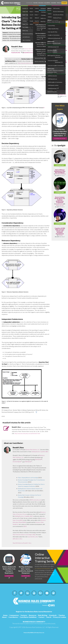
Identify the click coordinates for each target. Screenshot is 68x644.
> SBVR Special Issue (52, 79)
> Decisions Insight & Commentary (56, 66)
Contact (41, 617)
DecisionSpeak (17, 462)
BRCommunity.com (36, 500)
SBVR (25, 526)
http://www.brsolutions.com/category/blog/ (24, 535)
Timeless (59, 3)
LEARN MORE (9, 576)
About (4, 617)
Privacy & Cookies (60, 617)
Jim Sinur (61, 235)
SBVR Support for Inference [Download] (55, 56)
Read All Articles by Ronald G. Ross (33, 53)
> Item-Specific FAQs (52, 32)
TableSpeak (28, 462)
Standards (54, 3)
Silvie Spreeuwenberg (28, 34)
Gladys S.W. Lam (60, 205)
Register (64, 3)
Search (49, 617)
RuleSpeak (38, 459)
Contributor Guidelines (28, 617)
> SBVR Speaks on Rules (53, 85)
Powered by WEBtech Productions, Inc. (34, 633)
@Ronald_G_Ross (18, 539)
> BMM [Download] (53, 47)
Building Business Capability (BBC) (40, 452)
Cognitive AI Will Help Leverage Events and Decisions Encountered (60, 231)
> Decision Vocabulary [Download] (55, 61)
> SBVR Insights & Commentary (55, 82)
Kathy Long (25, 31)
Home (5, 615)
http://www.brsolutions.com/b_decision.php (29, 63)
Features (35, 3)
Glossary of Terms (40, 58)
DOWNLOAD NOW (60, 138)
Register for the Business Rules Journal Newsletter (34, 612)
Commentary (29, 3)
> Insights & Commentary (53, 35)
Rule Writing (47, 3)
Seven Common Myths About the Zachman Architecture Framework (60, 200)
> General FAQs (51, 26)
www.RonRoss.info (33, 537)
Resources (41, 3)
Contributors (13, 617)
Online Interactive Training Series (45, 558)
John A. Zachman (27, 40)
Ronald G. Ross (20, 11)
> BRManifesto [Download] (55, 38)
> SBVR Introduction (52, 76)
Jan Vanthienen (26, 37)
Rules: (28, 478)
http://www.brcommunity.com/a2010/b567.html (27, 433)
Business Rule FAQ (40, 62)
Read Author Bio (16, 53)
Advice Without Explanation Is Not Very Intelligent (60, 171)
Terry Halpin (25, 27)
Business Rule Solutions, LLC (31, 49)
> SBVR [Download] (53, 89)
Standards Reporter (52, 92)
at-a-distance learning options (43, 568)
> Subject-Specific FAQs (53, 29)
